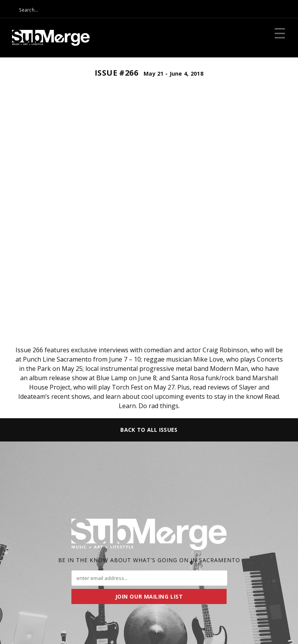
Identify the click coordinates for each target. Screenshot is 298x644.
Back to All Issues (149, 430)
